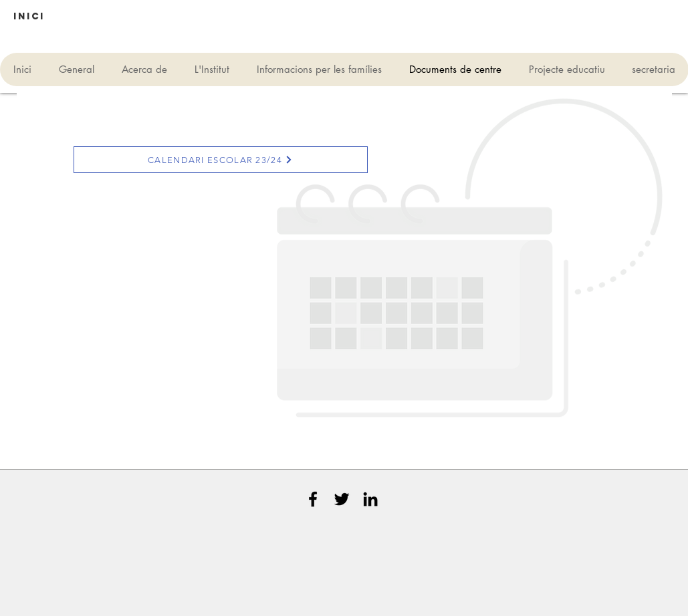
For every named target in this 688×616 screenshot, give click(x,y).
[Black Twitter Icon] (342, 499)
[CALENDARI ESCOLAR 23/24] (221, 160)
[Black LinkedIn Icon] (370, 499)
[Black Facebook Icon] (313, 499)
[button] (20, 17)
